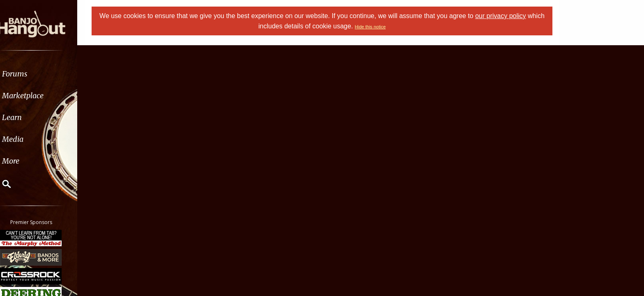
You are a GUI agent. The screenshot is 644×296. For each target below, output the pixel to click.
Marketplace (38, 96)
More (26, 161)
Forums (30, 74)
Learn (27, 117)
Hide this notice (379, 27)
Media (28, 139)
